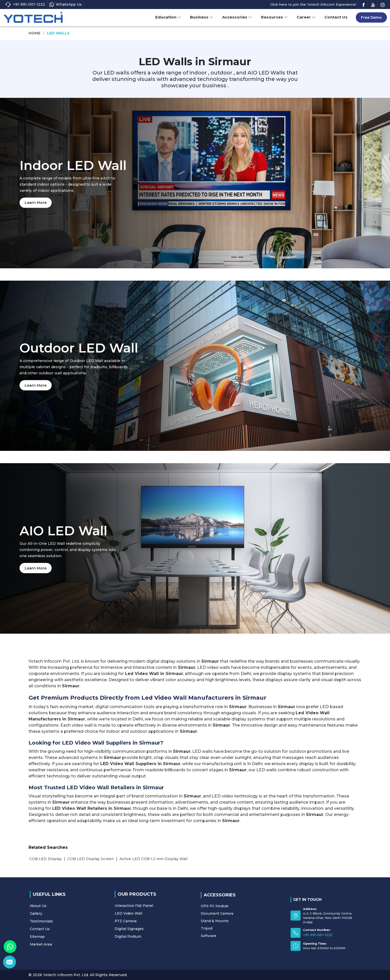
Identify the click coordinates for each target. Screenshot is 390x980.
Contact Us (336, 17)
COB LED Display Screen (91, 859)
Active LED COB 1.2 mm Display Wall (153, 859)
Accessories (237, 17)
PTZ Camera (143, 918)
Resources (274, 17)
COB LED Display (46, 859)
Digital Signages (144, 920)
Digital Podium (144, 923)
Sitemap (57, 926)
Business (202, 17)
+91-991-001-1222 (25, 4)
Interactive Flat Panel (146, 912)
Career (306, 17)
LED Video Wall (144, 915)
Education (168, 17)
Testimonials (58, 920)
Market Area (58, 928)
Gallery (57, 918)
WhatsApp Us (66, 4)
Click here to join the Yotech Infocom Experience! (313, 4)
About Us (57, 915)
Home (35, 33)
